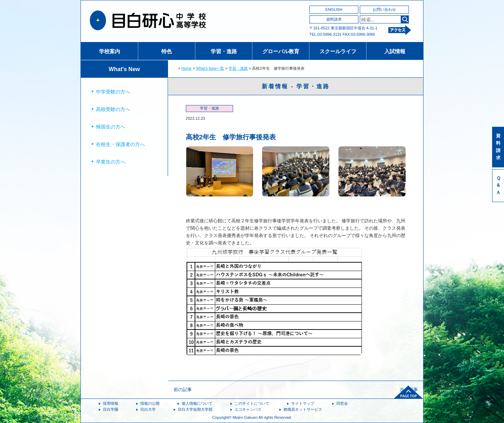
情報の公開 (150, 403)
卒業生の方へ (111, 162)
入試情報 (395, 51)
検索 (405, 19)
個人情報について (197, 403)
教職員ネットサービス (303, 409)
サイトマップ (303, 403)
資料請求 (334, 19)
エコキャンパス (248, 409)
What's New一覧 (210, 68)
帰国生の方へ (111, 127)
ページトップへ (408, 392)
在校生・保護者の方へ (120, 144)
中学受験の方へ (113, 92)
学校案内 (110, 51)
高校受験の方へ (113, 109)
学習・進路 (224, 51)
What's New (124, 69)
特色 (167, 51)
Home (186, 68)
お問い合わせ (384, 9)
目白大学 (148, 409)
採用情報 (111, 403)
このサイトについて (252, 403)
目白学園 (111, 409)
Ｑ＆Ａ (498, 185)
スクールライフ (338, 51)
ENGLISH (334, 9)
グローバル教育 (281, 51)
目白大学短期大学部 (195, 409)
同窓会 (342, 403)
